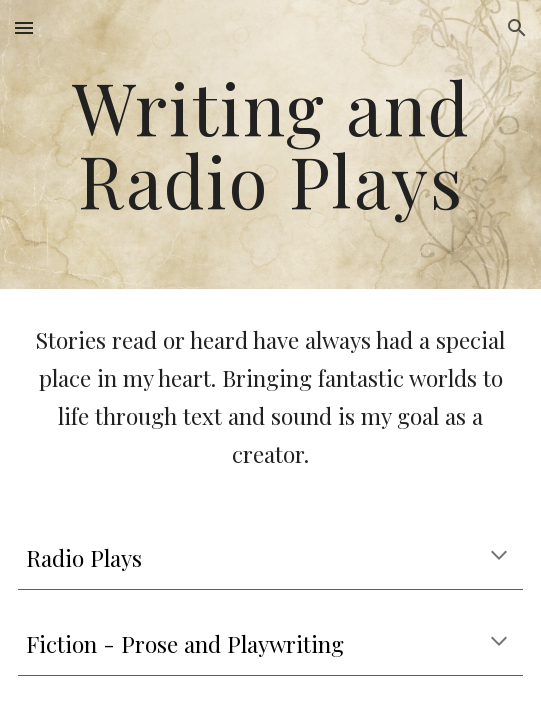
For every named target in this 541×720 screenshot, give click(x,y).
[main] (270, 144)
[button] (24, 27)
